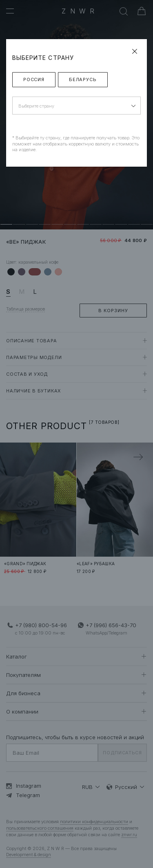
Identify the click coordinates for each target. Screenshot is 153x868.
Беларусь (83, 79)
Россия (34, 79)
